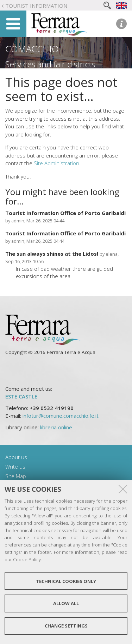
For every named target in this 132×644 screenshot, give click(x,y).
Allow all (66, 603)
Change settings (66, 626)
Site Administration (56, 163)
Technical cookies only (66, 581)
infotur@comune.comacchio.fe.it (61, 416)
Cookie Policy (27, 559)
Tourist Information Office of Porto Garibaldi (65, 213)
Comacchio (32, 49)
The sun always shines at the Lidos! (52, 254)
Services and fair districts (50, 64)
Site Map (16, 476)
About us (16, 457)
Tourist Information (36, 6)
